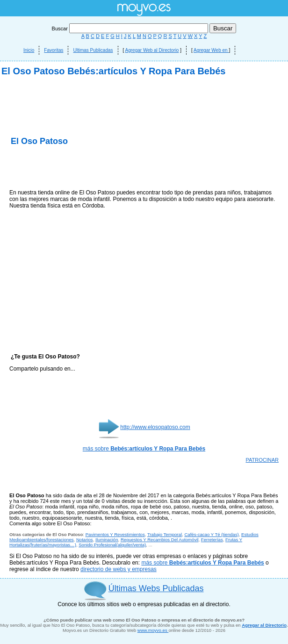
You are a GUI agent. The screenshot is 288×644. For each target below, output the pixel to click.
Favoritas (54, 50)
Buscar (131, 29)
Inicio (29, 50)
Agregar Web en (211, 50)
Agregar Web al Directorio (152, 50)
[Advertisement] (144, 159)
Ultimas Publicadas (93, 50)
